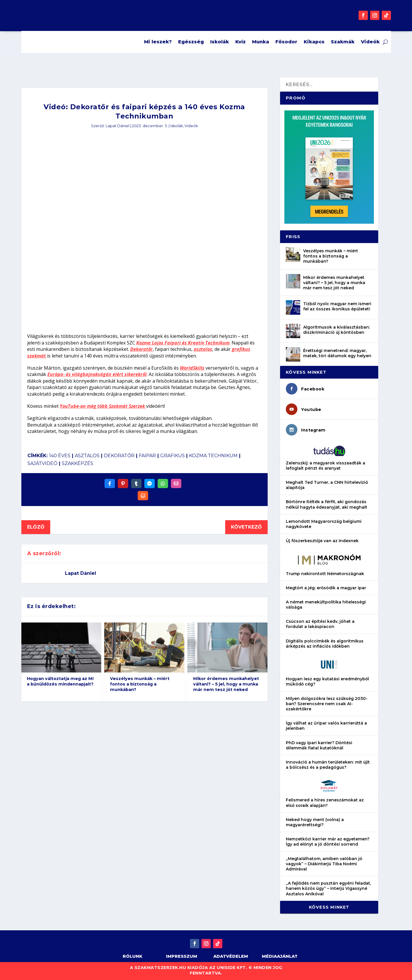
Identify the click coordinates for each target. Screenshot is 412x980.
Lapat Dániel (118, 126)
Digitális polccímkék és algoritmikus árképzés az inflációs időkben (325, 644)
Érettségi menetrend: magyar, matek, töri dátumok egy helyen (337, 353)
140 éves (60, 456)
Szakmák (343, 42)
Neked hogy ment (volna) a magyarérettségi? (315, 822)
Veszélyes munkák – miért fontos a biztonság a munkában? (140, 684)
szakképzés (78, 463)
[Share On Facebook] (110, 483)
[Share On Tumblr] (136, 483)
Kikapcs (314, 42)
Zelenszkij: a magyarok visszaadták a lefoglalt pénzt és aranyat (326, 466)
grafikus (173, 456)
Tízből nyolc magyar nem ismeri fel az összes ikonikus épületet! (337, 306)
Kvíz (241, 42)
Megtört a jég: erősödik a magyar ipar (326, 588)
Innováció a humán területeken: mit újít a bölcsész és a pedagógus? (328, 765)
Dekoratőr (141, 349)
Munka (261, 42)
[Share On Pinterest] (123, 483)
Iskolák (220, 42)
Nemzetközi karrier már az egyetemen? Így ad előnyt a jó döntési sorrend (328, 842)
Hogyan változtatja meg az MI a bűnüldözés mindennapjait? (60, 681)
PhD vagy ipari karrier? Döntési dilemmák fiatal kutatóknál (319, 745)
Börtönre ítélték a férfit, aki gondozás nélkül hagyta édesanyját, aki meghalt (327, 504)
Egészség (191, 42)
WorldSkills (192, 368)
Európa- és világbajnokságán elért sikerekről (97, 374)
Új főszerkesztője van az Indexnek (322, 541)
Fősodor (286, 42)
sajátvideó (42, 463)
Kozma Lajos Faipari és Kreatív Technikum (183, 343)
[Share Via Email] (176, 483)
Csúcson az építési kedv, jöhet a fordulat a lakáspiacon (320, 624)
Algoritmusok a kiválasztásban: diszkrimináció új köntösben (337, 330)
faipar (147, 456)
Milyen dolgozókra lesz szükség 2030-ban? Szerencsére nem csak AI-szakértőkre (327, 704)
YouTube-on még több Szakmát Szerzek (103, 406)
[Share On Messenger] (150, 483)
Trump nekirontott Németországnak (325, 574)
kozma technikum (213, 456)
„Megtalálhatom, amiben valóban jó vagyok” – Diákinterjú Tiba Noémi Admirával (324, 864)
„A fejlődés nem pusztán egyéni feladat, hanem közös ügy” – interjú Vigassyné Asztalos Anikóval (328, 888)
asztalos (203, 349)
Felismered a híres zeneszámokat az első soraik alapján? (325, 803)
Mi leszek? (158, 42)
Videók (370, 42)
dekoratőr (119, 456)
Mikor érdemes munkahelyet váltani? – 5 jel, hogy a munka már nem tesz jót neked (226, 684)
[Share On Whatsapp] (163, 483)
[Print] (143, 496)
